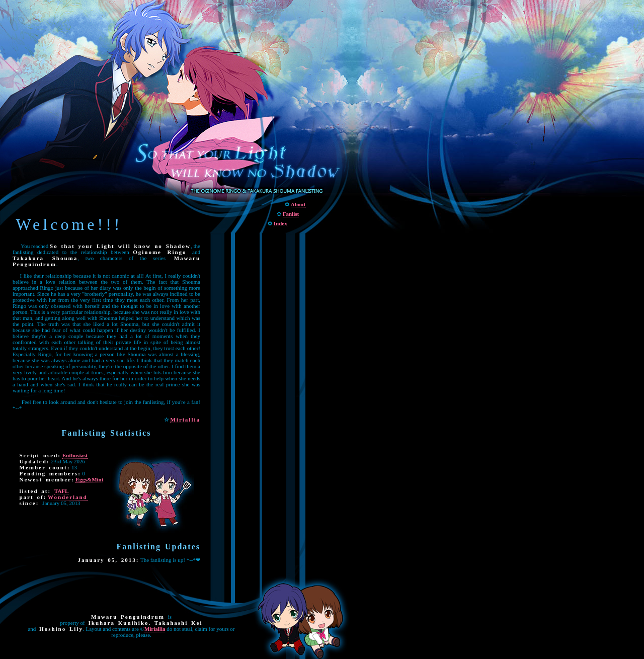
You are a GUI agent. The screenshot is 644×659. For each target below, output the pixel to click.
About (298, 204)
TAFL (62, 491)
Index (280, 223)
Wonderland (68, 497)
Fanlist (291, 214)
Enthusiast (75, 455)
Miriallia (185, 420)
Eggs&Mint (89, 479)
